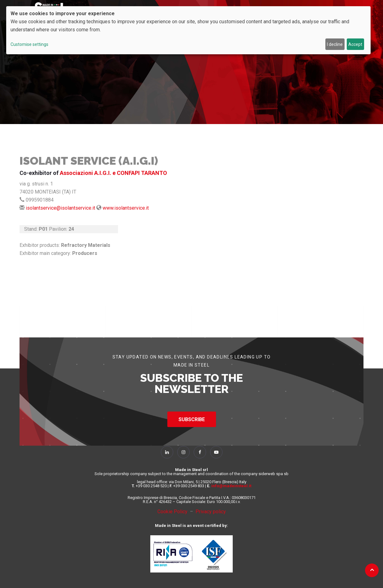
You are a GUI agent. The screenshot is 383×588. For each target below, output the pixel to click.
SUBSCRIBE (192, 419)
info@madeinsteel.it (231, 486)
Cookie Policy (174, 512)
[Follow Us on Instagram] (183, 452)
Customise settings (29, 44)
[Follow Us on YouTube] (216, 452)
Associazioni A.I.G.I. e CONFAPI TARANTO (113, 173)
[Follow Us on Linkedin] (167, 452)
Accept (355, 44)
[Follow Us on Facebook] (200, 452)
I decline (335, 44)
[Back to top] (372, 570)
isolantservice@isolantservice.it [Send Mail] (60, 208)
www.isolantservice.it (126, 208)
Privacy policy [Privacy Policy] (211, 512)
